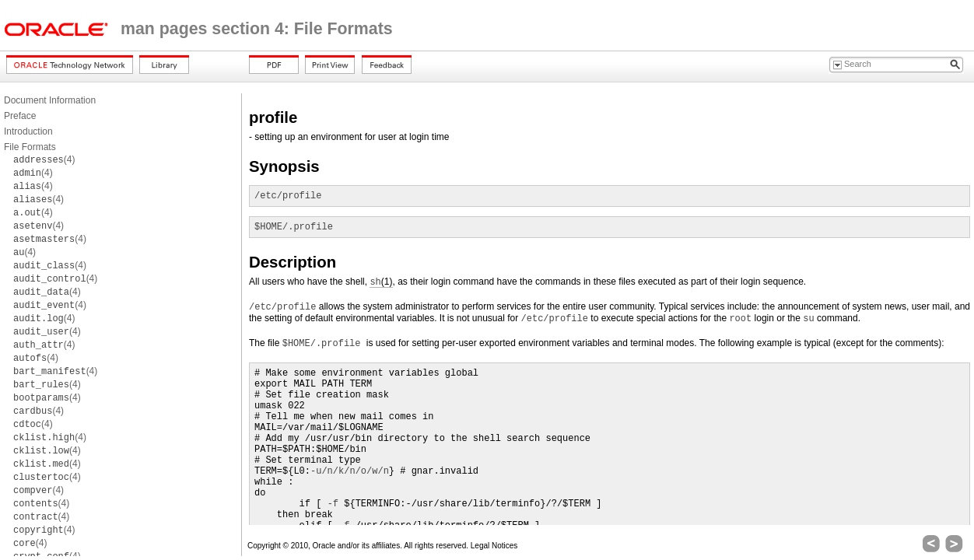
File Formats (30, 147)
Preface (20, 116)
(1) (381, 282)
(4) (44, 159)
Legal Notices (494, 546)
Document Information (50, 100)
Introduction (28, 131)
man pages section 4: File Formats (257, 29)
